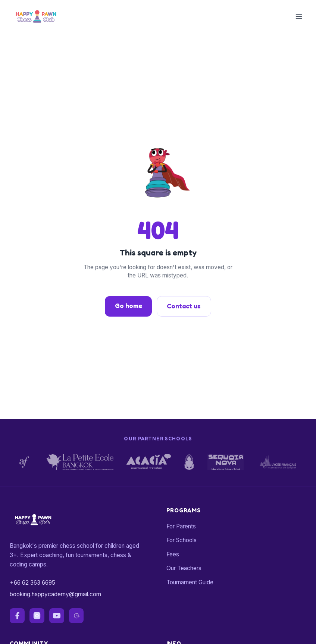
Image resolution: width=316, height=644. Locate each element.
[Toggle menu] (299, 16)
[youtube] (57, 616)
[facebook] (17, 616)
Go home (129, 306)
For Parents (181, 526)
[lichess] (76, 616)
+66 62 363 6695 (32, 583)
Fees (173, 554)
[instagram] (37, 616)
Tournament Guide (190, 582)
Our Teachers (184, 568)
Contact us (184, 306)
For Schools (182, 540)
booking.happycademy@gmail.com (55, 594)
